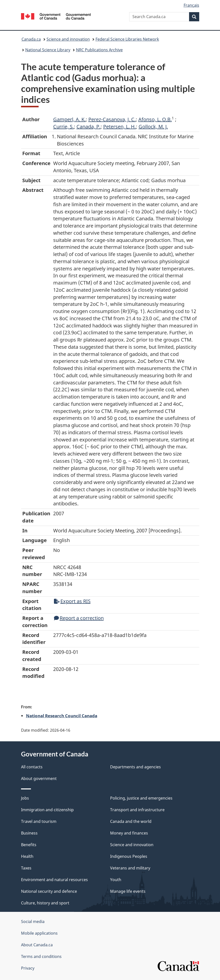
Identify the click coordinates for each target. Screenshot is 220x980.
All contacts (32, 767)
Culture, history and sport (45, 903)
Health (27, 856)
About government (39, 778)
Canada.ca (31, 39)
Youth (116, 880)
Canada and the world (131, 821)
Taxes (26, 868)
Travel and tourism (39, 821)
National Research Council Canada (62, 716)
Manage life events (128, 891)
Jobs (25, 798)
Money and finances (129, 833)
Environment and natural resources (54, 880)
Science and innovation (68, 39)
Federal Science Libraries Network (127, 39)
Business (29, 833)
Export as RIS (72, 601)
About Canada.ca (37, 945)
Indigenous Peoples (129, 856)
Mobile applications (39, 933)
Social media (33, 922)
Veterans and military (130, 868)
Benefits (29, 845)
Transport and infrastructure (137, 810)
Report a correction (79, 618)
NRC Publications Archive (99, 50)
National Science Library (48, 50)
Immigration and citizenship (47, 810)
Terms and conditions (41, 956)
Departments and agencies (135, 767)
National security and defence (49, 891)
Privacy (28, 968)
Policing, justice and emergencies (141, 798)
